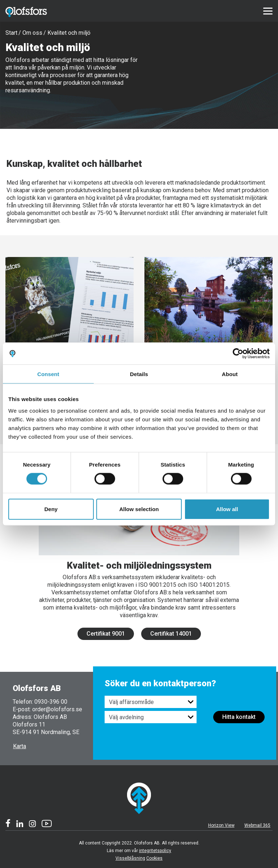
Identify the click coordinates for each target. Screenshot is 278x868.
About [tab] (230, 374)
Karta (20, 746)
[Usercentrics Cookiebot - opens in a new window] (238, 354)
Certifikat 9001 (106, 634)
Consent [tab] (48, 374)
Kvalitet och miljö (69, 33)
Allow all (227, 509)
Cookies (154, 858)
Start (11, 33)
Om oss (32, 33)
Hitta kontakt (239, 717)
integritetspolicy (155, 851)
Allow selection (139, 509)
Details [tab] (139, 374)
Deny (51, 509)
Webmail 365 (257, 825)
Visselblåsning (130, 858)
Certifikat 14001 (171, 634)
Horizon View (221, 825)
